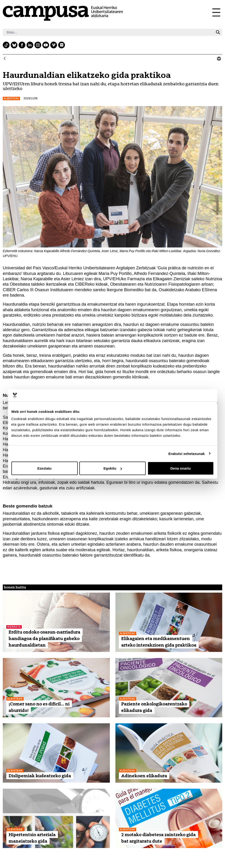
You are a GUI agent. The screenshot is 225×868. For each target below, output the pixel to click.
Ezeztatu (45, 468)
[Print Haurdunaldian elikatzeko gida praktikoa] (219, 59)
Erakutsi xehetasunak (187, 453)
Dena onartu (181, 468)
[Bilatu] (108, 32)
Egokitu (113, 468)
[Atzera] (5, 59)
